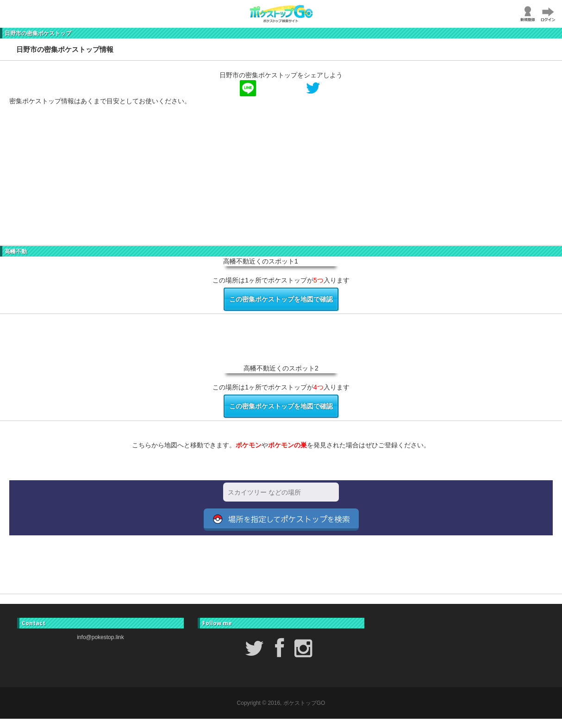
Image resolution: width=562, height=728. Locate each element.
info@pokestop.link (100, 637)
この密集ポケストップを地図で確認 (281, 299)
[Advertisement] (278, 180)
